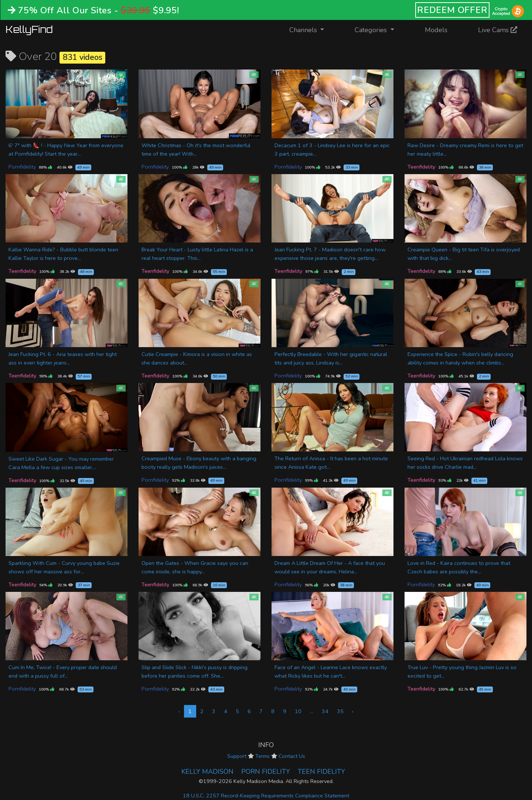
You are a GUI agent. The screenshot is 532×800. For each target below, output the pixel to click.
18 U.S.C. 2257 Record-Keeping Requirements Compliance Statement (266, 796)
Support (237, 756)
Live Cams (498, 30)
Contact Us (292, 756)
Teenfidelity (421, 167)
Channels (311, 29)
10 (298, 711)
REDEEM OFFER (452, 10)
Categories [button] (372, 30)
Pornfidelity (22, 167)
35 (340, 711)
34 (325, 711)
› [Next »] (353, 711)
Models (436, 30)
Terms (262, 756)
